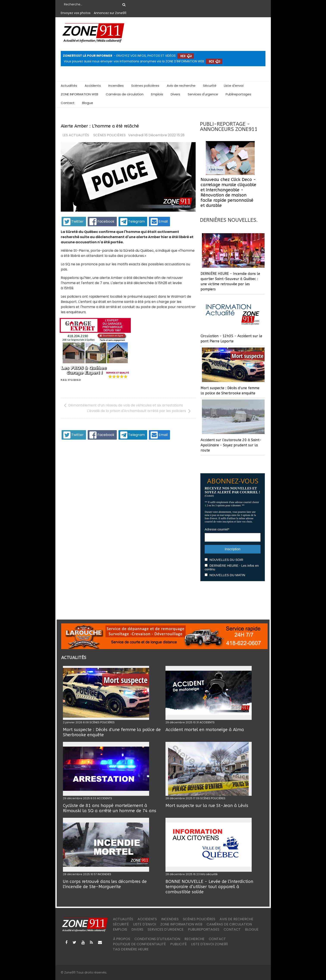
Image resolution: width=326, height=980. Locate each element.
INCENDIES (104, 874)
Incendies (116, 86)
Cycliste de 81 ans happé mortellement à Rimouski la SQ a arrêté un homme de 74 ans (110, 808)
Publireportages (238, 94)
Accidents (93, 86)
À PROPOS (122, 939)
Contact (68, 103)
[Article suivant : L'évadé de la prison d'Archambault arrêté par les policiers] (140, 411)
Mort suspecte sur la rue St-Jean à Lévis (207, 806)
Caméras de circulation (125, 94)
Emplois (157, 94)
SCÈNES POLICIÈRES (109, 135)
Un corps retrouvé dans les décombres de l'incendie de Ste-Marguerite (105, 884)
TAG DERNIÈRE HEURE (131, 949)
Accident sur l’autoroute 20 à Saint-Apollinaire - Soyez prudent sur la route (231, 445)
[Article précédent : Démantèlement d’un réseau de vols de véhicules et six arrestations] (123, 405)
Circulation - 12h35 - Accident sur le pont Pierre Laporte (231, 339)
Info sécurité (209, 874)
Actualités (69, 86)
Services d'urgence (203, 94)
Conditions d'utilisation (157, 939)
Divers (175, 94)
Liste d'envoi (234, 86)
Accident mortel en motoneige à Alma (205, 730)
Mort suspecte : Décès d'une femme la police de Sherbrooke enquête (230, 391)
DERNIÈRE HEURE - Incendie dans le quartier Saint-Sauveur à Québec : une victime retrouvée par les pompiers (230, 281)
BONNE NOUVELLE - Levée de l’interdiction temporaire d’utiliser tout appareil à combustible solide (209, 887)
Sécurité (210, 86)
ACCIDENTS (207, 722)
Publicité (179, 944)
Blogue (88, 103)
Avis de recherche (181, 86)
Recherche (194, 939)
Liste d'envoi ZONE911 (210, 944)
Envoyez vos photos (76, 13)
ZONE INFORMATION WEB (80, 94)
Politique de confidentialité (139, 944)
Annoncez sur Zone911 (110, 13)
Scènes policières (145, 86)
